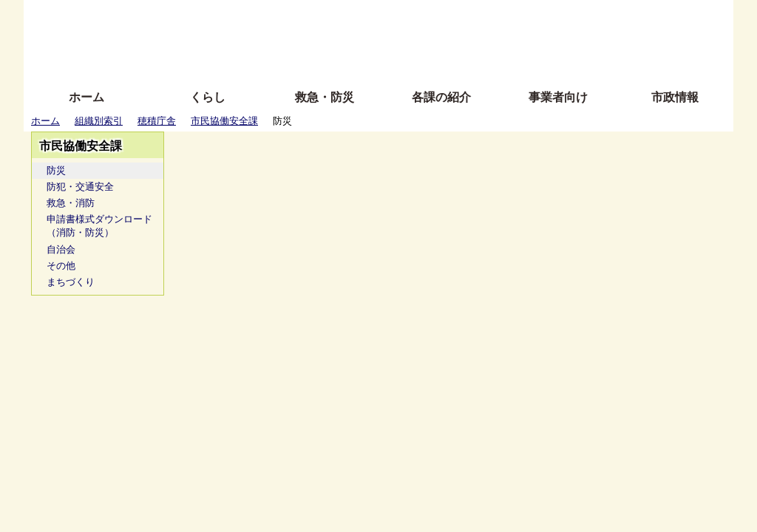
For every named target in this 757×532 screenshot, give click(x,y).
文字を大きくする (391, 39)
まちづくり (71, 282)
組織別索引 (99, 121)
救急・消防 (71, 203)
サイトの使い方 (362, 61)
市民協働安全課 (224, 121)
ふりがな (261, 17)
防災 (56, 170)
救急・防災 (325, 97)
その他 (61, 266)
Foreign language (283, 39)
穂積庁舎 (157, 121)
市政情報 (675, 97)
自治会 (61, 249)
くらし (208, 97)
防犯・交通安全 (80, 187)
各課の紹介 (441, 97)
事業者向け (558, 97)
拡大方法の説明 (271, 61)
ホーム (86, 97)
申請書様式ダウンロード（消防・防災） (99, 226)
